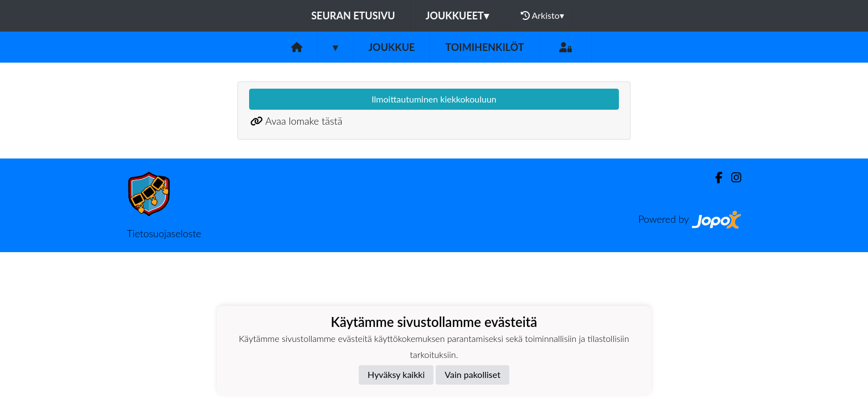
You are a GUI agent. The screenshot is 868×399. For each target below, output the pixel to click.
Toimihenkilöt (484, 47)
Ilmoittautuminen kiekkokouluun (434, 99)
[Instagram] (732, 178)
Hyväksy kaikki (396, 374)
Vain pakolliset (472, 374)
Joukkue (391, 47)
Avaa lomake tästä (304, 121)
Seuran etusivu (353, 16)
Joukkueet (457, 16)
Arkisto (542, 16)
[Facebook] (714, 178)
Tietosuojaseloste (164, 233)
